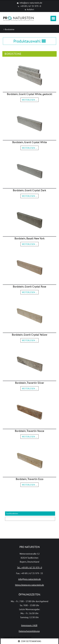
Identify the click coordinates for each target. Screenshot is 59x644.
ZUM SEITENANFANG (31, 641)
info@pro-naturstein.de (31, 3)
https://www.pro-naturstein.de (29, 585)
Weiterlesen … (29, 100)
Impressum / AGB (29, 625)
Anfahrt (30, 9)
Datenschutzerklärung (29, 631)
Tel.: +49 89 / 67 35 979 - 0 (30, 568)
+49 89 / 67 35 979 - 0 (31, 6)
